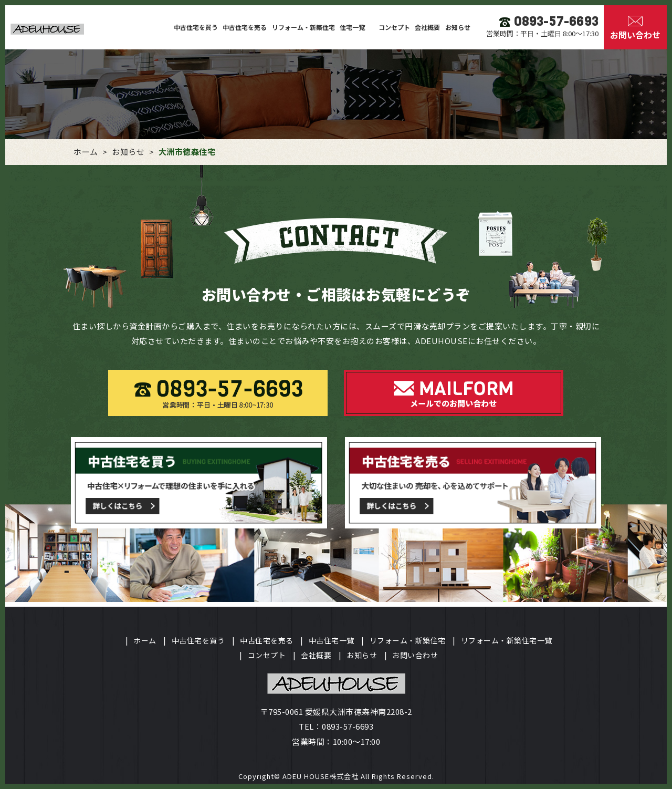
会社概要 (427, 27)
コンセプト (394, 27)
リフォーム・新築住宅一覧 (507, 640)
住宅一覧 (353, 27)
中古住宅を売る (245, 27)
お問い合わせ (415, 655)
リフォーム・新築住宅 (303, 27)
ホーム (145, 640)
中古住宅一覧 (332, 640)
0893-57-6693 (348, 726)
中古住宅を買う (196, 27)
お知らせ (458, 27)
